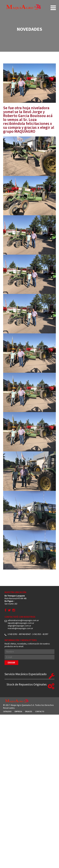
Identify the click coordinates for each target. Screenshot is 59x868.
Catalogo (7, 711)
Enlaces (29, 711)
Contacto (40, 711)
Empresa (18, 711)
